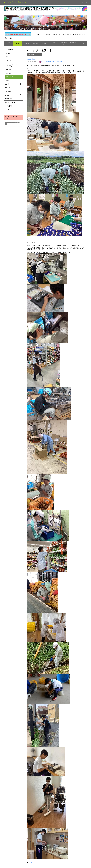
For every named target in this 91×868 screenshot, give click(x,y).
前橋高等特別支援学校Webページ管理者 (50, 62)
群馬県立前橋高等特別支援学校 (18, 2)
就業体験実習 (32, 59)
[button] (10, 23)
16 (31, 862)
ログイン (85, 2)
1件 (39, 55)
